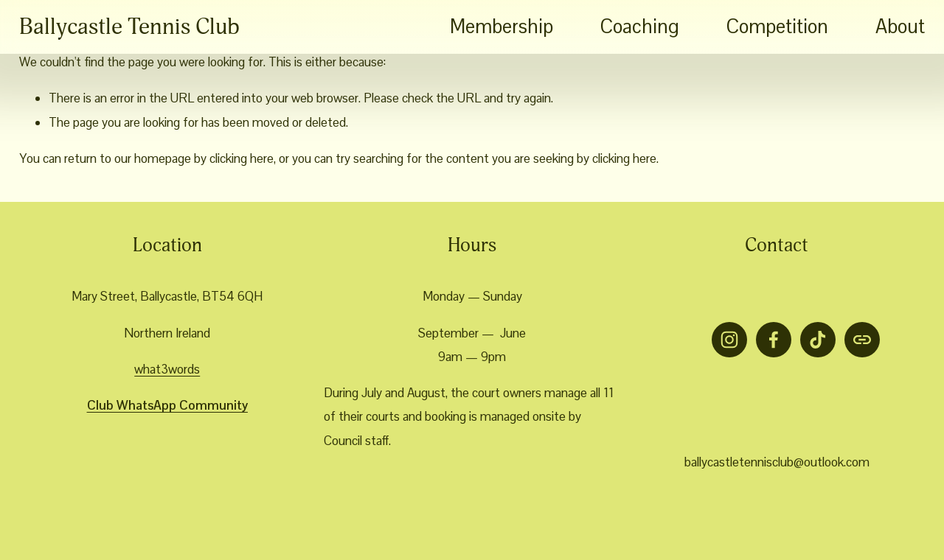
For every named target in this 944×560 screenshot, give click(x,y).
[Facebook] (774, 340)
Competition (777, 27)
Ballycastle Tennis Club (129, 27)
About (900, 27)
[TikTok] (818, 340)
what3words (167, 369)
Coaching (640, 27)
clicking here (242, 158)
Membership (502, 27)
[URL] (862, 340)
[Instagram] (729, 340)
